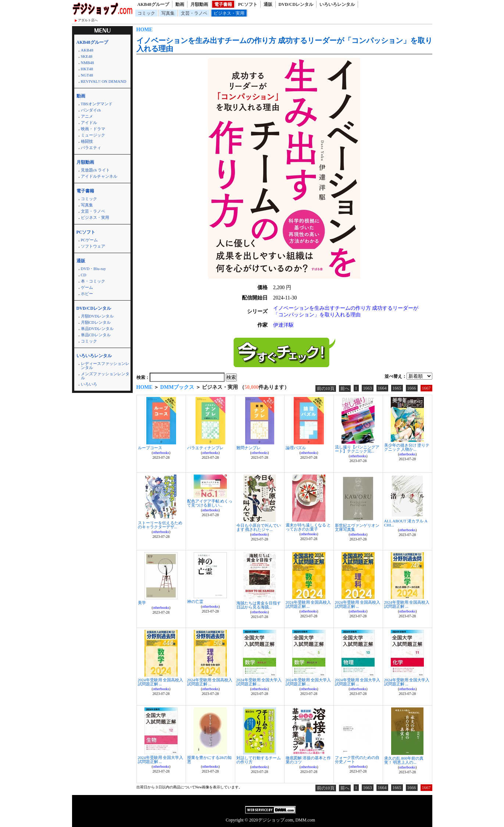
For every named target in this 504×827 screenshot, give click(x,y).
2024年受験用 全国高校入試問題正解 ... (308, 604)
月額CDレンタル (96, 322)
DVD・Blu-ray (93, 269)
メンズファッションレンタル (105, 376)
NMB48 (87, 63)
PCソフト (248, 4)
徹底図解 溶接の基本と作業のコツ (308, 760)
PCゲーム (89, 240)
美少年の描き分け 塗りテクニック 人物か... (407, 447)
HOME (144, 30)
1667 (426, 388)
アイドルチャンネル (99, 176)
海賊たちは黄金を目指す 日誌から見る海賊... (259, 605)
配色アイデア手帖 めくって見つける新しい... (210, 503)
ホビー (87, 294)
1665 (397, 388)
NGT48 (87, 75)
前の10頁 (326, 388)
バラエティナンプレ (205, 448)
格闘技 (87, 141)
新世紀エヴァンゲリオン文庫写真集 (357, 527)
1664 (382, 388)
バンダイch (91, 110)
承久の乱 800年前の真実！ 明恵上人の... (404, 760)
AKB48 (87, 50)
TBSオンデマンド (97, 104)
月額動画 (199, 4)
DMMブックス (177, 387)
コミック (146, 13)
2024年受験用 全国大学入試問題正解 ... (259, 682)
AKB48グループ (153, 4)
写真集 (168, 13)
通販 (268, 4)
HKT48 (87, 69)
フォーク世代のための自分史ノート (357, 759)
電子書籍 (223, 4)
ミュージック (93, 135)
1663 (368, 388)
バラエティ (91, 148)
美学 (142, 603)
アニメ (87, 116)
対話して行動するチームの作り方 (259, 760)
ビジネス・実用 (229, 13)
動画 (180, 4)
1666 (412, 388)
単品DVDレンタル (97, 329)
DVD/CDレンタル (296, 4)
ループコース (150, 448)
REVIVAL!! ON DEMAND (104, 81)
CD (84, 275)
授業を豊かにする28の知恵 (209, 759)
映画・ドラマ (93, 129)
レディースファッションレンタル (105, 365)
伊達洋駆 (283, 325)
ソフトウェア (93, 246)
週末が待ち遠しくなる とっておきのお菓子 (308, 527)
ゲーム (87, 287)
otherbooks (161, 453)
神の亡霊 (195, 601)
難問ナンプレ (249, 448)
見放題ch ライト (95, 170)
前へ (345, 388)
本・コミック (93, 281)
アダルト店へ (88, 20)
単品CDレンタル (96, 335)
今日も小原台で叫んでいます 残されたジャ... (259, 527)
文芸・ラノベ (194, 13)
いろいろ (89, 384)
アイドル (89, 123)
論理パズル (296, 448)
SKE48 (87, 56)
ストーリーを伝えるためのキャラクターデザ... (160, 525)
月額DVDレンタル (97, 316)
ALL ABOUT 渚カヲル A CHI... (406, 523)
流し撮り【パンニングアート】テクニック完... (357, 449)
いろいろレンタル (337, 4)
